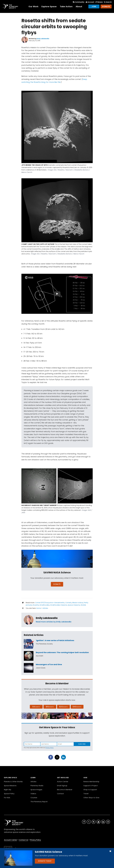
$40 (77, 707)
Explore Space (49, 7)
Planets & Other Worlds (13, 782)
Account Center (10, 840)
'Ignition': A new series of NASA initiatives (55, 640)
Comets (68, 603)
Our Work (33, 7)
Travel (86, 794)
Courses (34, 798)
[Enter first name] (32, 744)
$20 (63, 707)
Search (108, 2)
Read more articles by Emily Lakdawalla (54, 622)
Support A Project (91, 786)
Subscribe (82, 744)
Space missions (74, 605)
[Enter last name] (49, 744)
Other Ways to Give (91, 798)
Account (90, 2)
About (79, 7)
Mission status (78, 603)
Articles (45, 608)
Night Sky (8, 790)
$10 (50, 707)
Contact (61, 794)
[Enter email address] (65, 744)
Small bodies (45, 605)
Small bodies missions (59, 605)
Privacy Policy (49, 748)
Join (94, 6)
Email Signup (62, 786)
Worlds (83, 605)
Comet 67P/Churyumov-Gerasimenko (50, 603)
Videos (33, 794)
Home (39, 608)
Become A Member (65, 790)
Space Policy (9, 794)
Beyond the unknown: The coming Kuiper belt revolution (62, 652)
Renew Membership (91, 782)
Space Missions (10, 786)
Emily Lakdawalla (47, 618)
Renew (99, 2)
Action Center (63, 782)
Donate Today (45, 861)
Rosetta (36, 605)
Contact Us (23, 840)
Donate (106, 6)
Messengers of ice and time (49, 664)
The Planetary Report (39, 802)
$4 (36, 707)
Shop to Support (90, 790)
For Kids (7, 798)
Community (78, 2)
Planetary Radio (37, 786)
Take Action (66, 7)
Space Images (36, 790)
